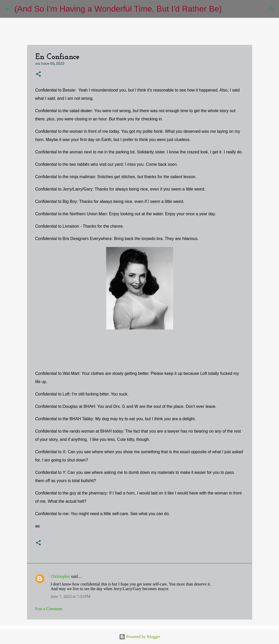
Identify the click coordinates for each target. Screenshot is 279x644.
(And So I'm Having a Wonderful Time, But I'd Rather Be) (118, 9)
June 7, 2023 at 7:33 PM (71, 596)
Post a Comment (49, 609)
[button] (38, 74)
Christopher (61, 576)
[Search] (229, 9)
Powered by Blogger (140, 637)
